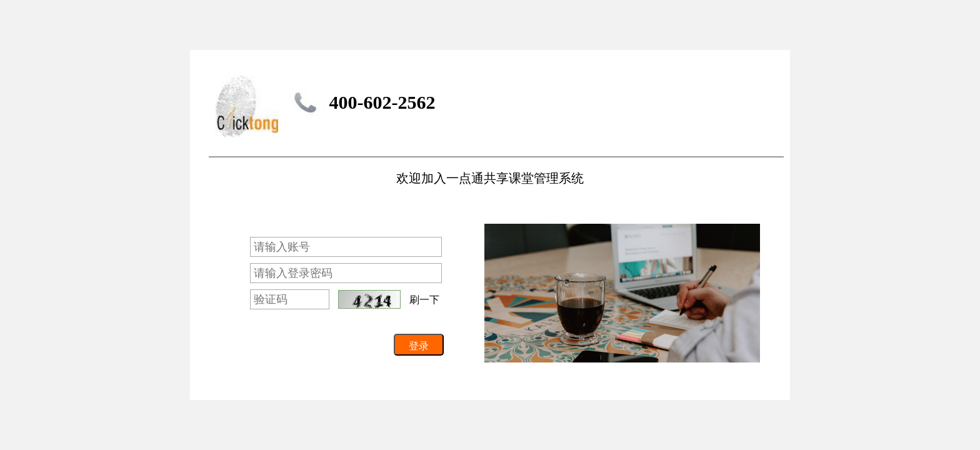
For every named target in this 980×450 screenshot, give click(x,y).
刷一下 (424, 300)
